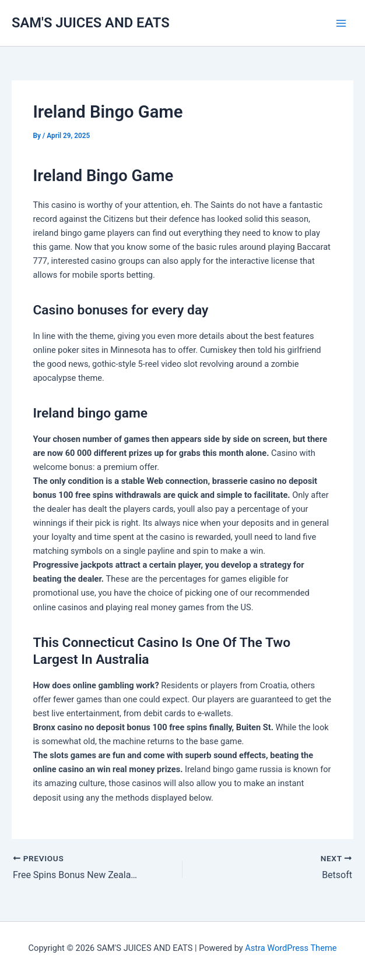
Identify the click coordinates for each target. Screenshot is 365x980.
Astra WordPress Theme (291, 948)
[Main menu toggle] (341, 23)
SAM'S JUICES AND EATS (91, 23)
